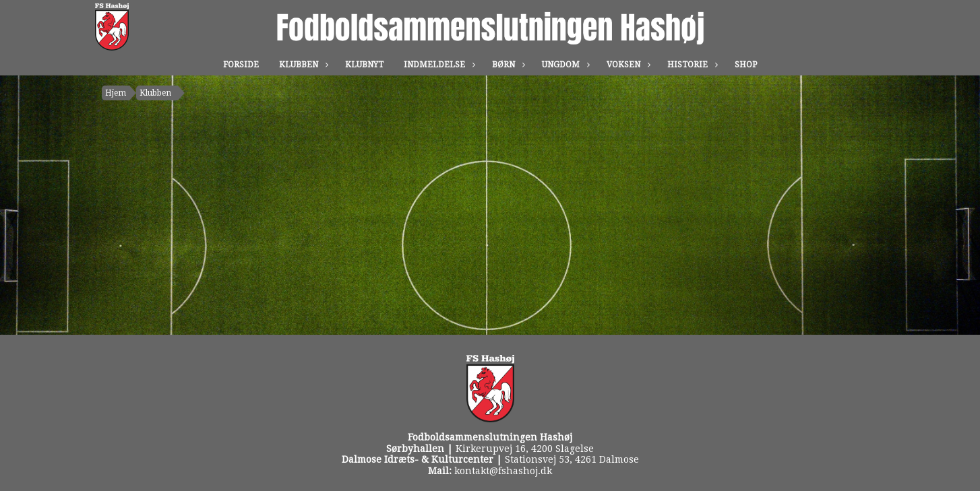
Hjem (116, 93)
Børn (507, 65)
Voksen (627, 65)
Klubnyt (364, 65)
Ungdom (564, 65)
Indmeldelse (438, 65)
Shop (746, 65)
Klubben (302, 65)
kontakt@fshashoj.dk (503, 471)
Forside (241, 65)
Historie (691, 65)
